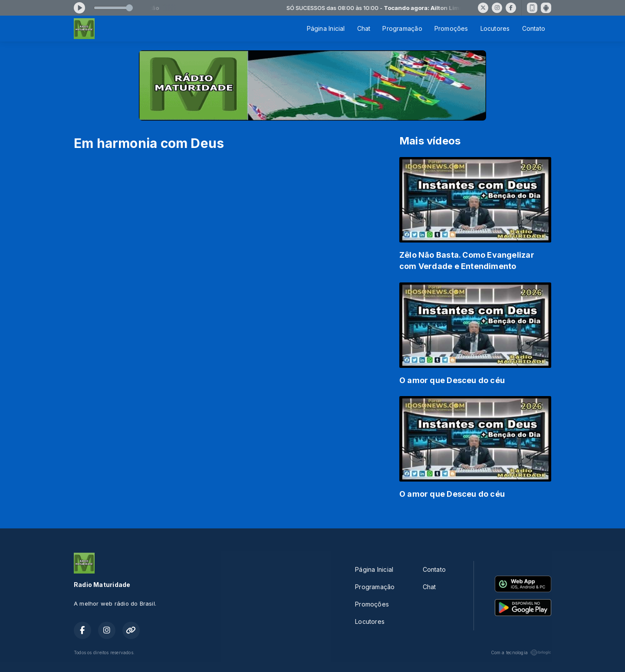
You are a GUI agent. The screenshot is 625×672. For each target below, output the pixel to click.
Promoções (451, 28)
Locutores (495, 28)
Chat (364, 28)
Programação (402, 28)
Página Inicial (326, 28)
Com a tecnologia (521, 652)
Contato (534, 28)
